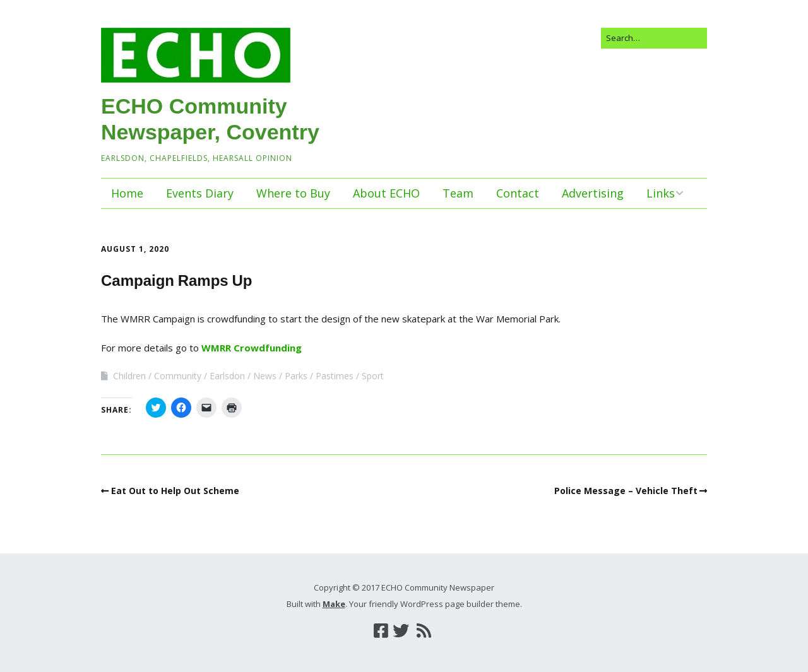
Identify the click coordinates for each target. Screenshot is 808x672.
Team (458, 193)
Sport (373, 376)
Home (127, 193)
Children (129, 376)
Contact (518, 193)
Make (334, 604)
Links (661, 193)
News (265, 376)
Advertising (593, 193)
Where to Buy (293, 193)
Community (178, 376)
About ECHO (386, 193)
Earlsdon (227, 376)
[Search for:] (654, 38)
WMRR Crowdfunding (252, 348)
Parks (296, 376)
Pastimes (335, 376)
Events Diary (200, 193)
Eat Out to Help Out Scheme (175, 491)
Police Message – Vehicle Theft (626, 491)
